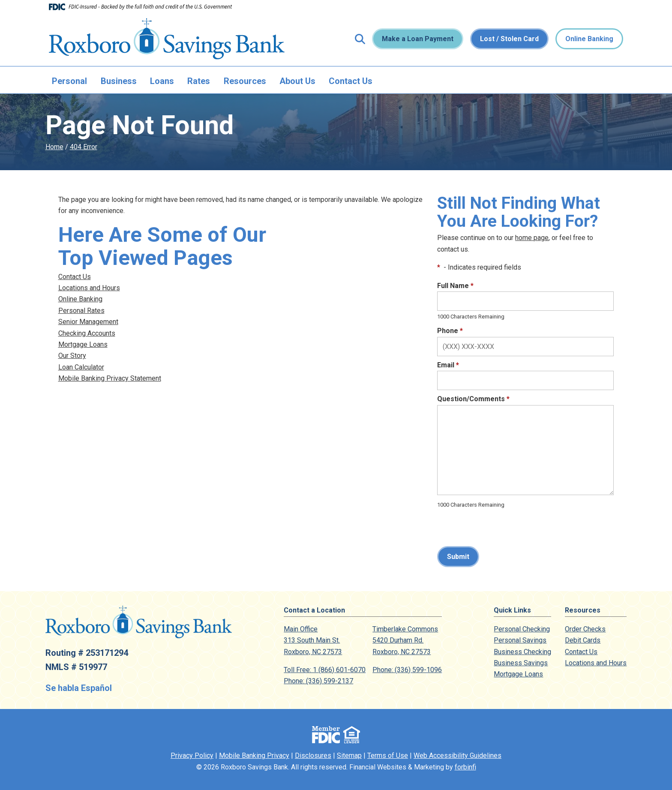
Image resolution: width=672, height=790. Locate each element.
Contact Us (351, 81)
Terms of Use (388, 755)
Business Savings (521, 663)
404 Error (84, 147)
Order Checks (585, 629)
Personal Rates (81, 311)
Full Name (455, 286)
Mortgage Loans (83, 344)
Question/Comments (473, 399)
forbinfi (465, 767)
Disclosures (313, 755)
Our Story (72, 356)
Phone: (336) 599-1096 (407, 670)
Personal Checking (522, 629)
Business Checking (522, 652)
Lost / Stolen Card (509, 39)
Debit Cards (583, 640)
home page (532, 238)
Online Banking (589, 39)
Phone (450, 331)
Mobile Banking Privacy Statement (110, 378)
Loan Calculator (81, 367)
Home (54, 147)
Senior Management (88, 322)
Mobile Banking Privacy (254, 755)
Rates (199, 81)
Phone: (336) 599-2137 (318, 681)
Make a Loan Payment (418, 39)
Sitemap (349, 755)
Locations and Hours (89, 288)
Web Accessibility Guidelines (457, 755)
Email (448, 365)
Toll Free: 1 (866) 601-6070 (325, 670)
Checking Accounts (87, 333)
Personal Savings (520, 640)
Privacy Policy (192, 755)
